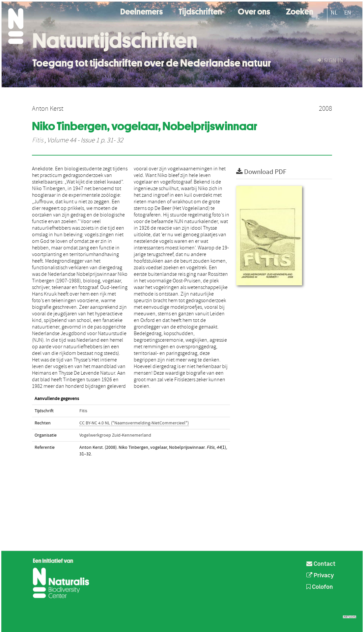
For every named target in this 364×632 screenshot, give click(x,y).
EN (348, 13)
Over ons (254, 11)
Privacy (320, 576)
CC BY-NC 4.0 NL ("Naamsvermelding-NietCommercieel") (134, 423)
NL (334, 13)
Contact (321, 564)
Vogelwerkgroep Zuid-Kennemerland (115, 435)
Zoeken (300, 11)
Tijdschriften (200, 11)
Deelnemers (141, 11)
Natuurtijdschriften (115, 41)
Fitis (38, 140)
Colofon (320, 587)
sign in (330, 60)
